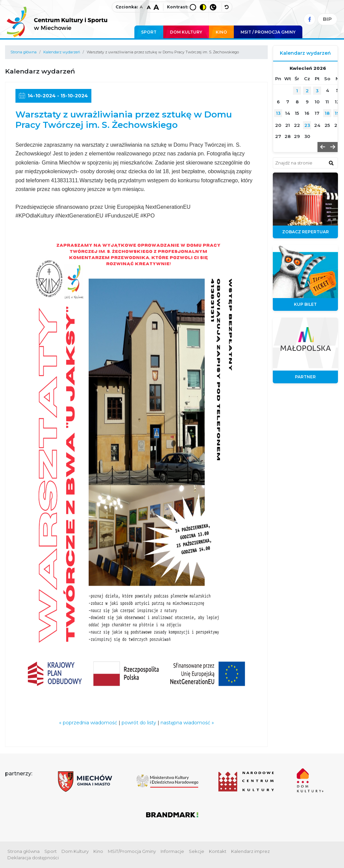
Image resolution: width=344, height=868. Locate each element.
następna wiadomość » (187, 723)
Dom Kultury (186, 32)
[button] (322, 147)
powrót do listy (139, 723)
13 (278, 113)
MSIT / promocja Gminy (268, 32)
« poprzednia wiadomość (88, 723)
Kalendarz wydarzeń (62, 52)
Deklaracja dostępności (33, 858)
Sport (149, 32)
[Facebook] (310, 19)
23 (307, 125)
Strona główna (24, 52)
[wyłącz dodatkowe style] (227, 7)
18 (327, 113)
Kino (221, 32)
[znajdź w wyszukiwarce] (331, 163)
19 (337, 113)
